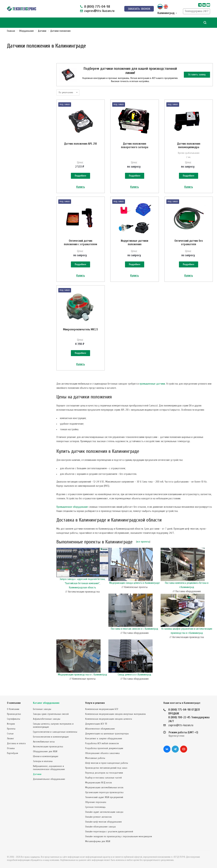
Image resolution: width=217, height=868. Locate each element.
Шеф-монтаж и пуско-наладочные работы (107, 763)
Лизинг (10, 738)
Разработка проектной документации (104, 748)
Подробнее (80, 176)
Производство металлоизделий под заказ (106, 768)
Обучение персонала (96, 802)
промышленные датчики (152, 384)
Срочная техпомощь (95, 807)
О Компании (13, 709)
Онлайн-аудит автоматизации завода (104, 812)
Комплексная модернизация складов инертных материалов (115, 714)
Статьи (10, 734)
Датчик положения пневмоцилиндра (189, 145)
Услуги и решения (95, 703)
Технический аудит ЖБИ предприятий (104, 797)
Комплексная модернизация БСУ (102, 709)
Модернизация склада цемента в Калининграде (135, 583)
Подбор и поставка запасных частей (103, 778)
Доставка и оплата (16, 743)
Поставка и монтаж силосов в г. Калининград (135, 629)
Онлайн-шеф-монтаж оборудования (103, 822)
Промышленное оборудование (72, 507)
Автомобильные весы (44, 742)
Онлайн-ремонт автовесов (98, 817)
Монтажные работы (95, 758)
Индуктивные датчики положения (135, 242)
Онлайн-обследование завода (100, 827)
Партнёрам (12, 753)
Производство (14, 714)
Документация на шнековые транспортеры (107, 734)
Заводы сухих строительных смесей (51, 714)
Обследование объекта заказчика (102, 753)
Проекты (11, 729)
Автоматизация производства (48, 747)
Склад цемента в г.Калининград (135, 675)
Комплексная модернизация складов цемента (109, 719)
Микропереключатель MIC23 (80, 329)
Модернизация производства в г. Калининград (82, 675)
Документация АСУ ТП (96, 724)
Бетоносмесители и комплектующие (51, 737)
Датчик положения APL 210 (80, 144)
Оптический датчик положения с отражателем (80, 242)
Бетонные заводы (42, 709)
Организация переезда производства (104, 792)
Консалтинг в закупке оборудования (104, 738)
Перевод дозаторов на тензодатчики (104, 773)
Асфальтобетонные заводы (47, 719)
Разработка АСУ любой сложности (102, 743)
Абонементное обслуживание (100, 729)
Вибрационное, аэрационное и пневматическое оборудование (49, 768)
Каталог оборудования (46, 703)
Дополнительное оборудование (49, 779)
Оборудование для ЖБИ (45, 751)
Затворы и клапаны (43, 761)
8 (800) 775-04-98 (97, 7)
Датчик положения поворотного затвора (135, 145)
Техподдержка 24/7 (196, 11)
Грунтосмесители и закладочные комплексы (55, 732)
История (11, 724)
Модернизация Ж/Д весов (99, 783)
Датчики (37, 774)
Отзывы (11, 748)
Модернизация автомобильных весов (104, 787)
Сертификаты (14, 719)
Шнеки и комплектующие (46, 756)
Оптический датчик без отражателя (189, 242)
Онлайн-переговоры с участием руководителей (109, 832)
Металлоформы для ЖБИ (98, 841)
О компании (14, 703)
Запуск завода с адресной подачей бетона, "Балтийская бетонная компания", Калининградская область (82, 583)
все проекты (143, 542)
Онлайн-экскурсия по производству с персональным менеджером (119, 836)
